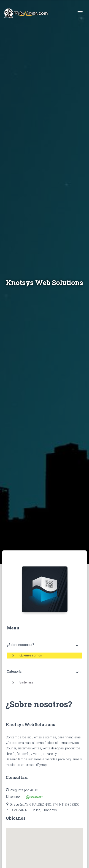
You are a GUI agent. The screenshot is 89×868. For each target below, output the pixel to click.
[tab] (44, 641)
